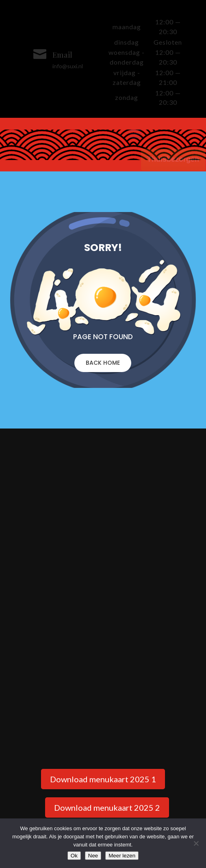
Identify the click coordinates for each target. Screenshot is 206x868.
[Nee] (196, 843)
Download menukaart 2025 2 (107, 807)
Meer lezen (122, 856)
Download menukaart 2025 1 (103, 779)
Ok (74, 856)
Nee (93, 856)
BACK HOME (103, 363)
